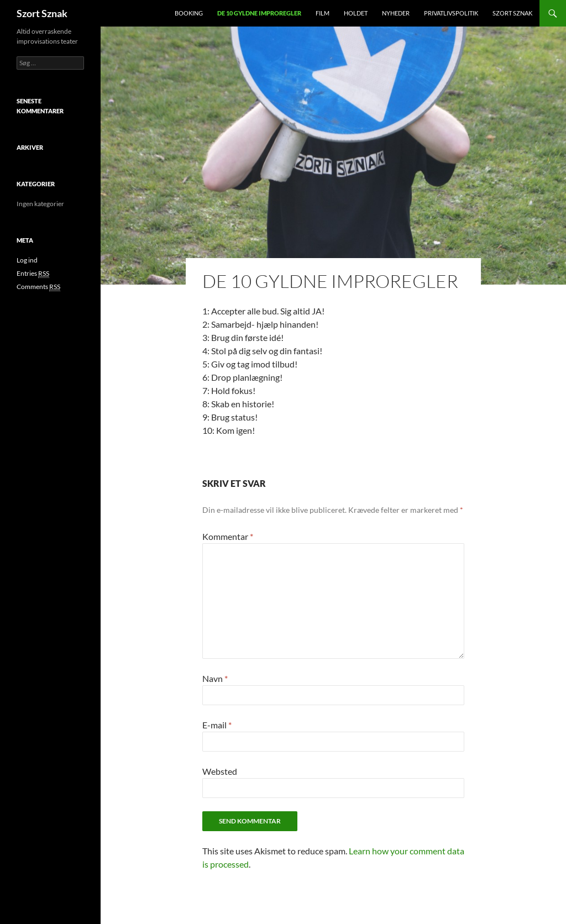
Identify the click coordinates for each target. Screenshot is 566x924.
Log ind (27, 260)
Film (323, 13)
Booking (189, 13)
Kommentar (228, 536)
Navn (215, 678)
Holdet (356, 13)
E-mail (217, 725)
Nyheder (396, 13)
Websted (220, 771)
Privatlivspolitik (451, 13)
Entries (33, 274)
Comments (38, 287)
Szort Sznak (42, 13)
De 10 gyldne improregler (259, 13)
